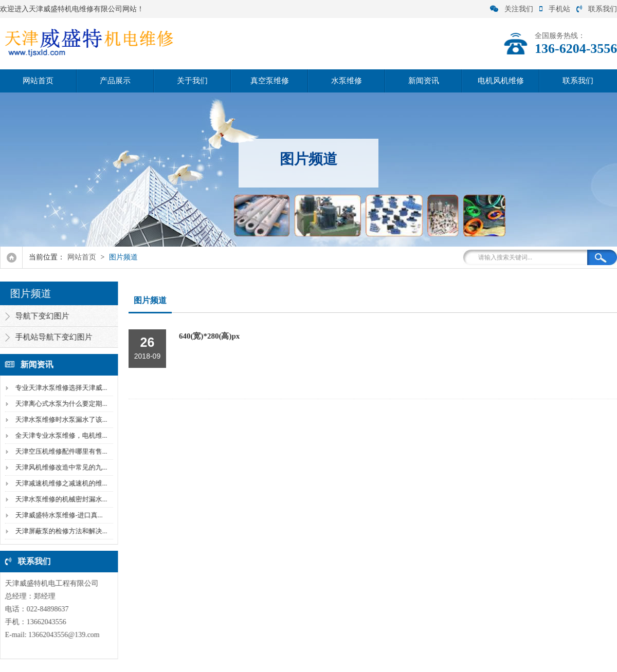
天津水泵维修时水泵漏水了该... (59, 419)
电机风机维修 (501, 81)
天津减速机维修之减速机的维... (59, 483)
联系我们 (597, 9)
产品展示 (115, 81)
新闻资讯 (424, 81)
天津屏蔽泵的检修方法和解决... (59, 531)
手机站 (555, 9)
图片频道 (123, 257)
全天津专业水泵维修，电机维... (59, 435)
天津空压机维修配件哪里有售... (59, 451)
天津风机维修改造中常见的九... (59, 467)
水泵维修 (347, 81)
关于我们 (192, 81)
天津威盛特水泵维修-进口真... (57, 515)
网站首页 (38, 81)
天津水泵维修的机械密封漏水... (59, 499)
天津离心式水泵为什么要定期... (59, 404)
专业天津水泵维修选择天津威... (59, 388)
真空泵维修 (270, 81)
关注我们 (512, 9)
